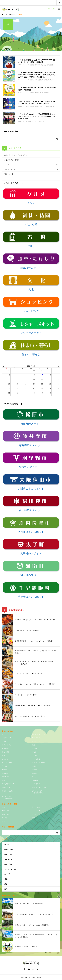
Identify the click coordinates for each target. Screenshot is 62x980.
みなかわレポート (7, 759)
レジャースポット (7, 745)
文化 (33, 821)
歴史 (3, 821)
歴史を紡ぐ (5, 766)
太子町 (34, 777)
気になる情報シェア (8, 784)
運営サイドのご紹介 (8, 791)
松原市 (34, 766)
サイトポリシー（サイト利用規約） (8, 797)
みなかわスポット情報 (12, 160)
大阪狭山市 (5, 777)
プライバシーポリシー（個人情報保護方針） (39, 792)
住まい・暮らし (37, 807)
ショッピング (36, 741)
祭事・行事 (5, 814)
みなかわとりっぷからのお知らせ (16, 155)
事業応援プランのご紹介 (39, 787)
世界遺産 (35, 748)
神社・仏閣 (5, 752)
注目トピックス (10, 169)
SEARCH (59, 3)
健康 (3, 756)
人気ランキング (7, 738)
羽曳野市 (35, 770)
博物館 (34, 752)
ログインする (52, 9)
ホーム (4, 734)
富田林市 (35, 773)
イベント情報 (36, 759)
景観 (33, 818)
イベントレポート (37, 784)
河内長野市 (5, 773)
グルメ (4, 741)
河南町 (4, 780)
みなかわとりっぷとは (39, 734)
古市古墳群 (5, 748)
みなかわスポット (37, 738)
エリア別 (35, 756)
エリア (7, 165)
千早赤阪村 (35, 780)
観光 (33, 745)
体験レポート (6, 787)
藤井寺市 (5, 770)
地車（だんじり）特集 (39, 763)
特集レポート (9, 174)
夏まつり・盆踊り (7, 763)
